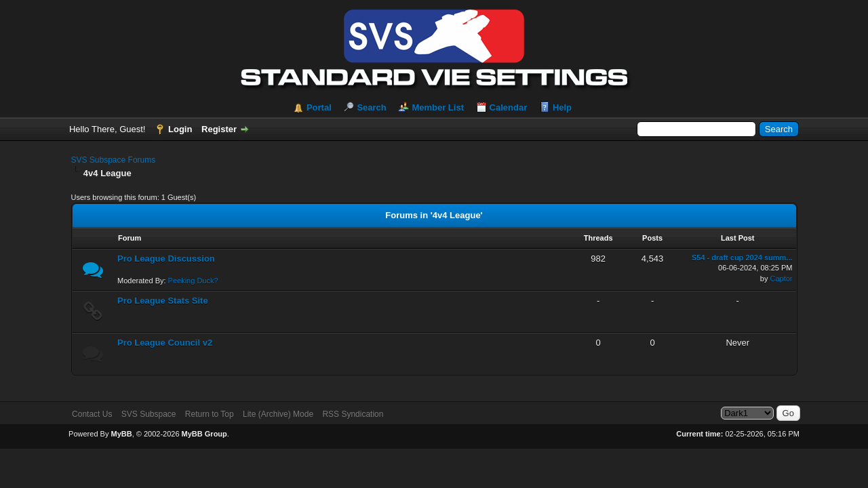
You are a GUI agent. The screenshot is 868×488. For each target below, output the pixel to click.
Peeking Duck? (193, 281)
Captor (781, 279)
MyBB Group (204, 434)
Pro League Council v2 (165, 343)
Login (180, 129)
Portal (319, 107)
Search (371, 107)
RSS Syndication (353, 414)
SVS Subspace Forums (114, 160)
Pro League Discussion (166, 259)
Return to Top (210, 414)
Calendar (509, 107)
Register (219, 129)
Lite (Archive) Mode (278, 414)
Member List (438, 107)
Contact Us (92, 414)
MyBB (121, 434)
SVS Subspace (149, 414)
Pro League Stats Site (163, 301)
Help (562, 107)
